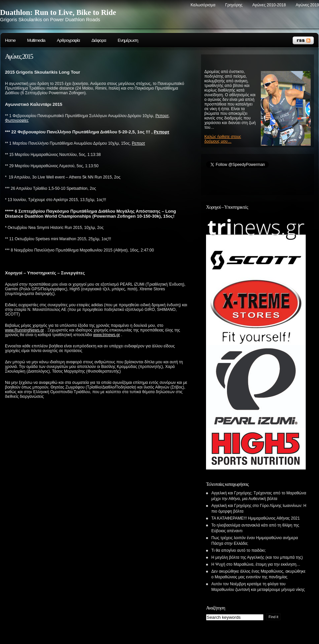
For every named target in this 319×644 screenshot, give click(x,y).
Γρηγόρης (234, 5)
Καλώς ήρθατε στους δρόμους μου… (223, 139)
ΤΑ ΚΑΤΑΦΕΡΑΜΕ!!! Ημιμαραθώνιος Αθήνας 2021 (256, 518)
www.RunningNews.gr (24, 330)
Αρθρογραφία (68, 40)
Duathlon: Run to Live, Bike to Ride (58, 12)
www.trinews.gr (106, 335)
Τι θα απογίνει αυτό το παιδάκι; (239, 550)
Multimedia (36, 40)
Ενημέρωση (128, 40)
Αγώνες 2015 (19, 56)
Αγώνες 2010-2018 (269, 5)
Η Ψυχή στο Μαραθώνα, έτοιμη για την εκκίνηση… (256, 564)
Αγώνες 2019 (307, 5)
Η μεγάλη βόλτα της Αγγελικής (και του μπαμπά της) (257, 557)
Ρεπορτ (162, 116)
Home (10, 40)
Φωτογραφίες (17, 120)
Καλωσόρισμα (203, 5)
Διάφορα (99, 40)
